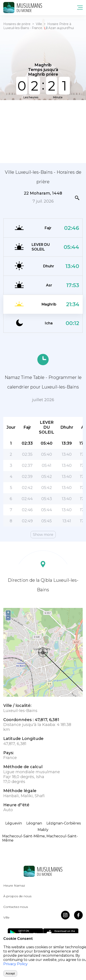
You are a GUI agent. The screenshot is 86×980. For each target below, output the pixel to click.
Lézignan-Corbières (64, 823)
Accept (10, 973)
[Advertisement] (43, 131)
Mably (43, 830)
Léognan (34, 823)
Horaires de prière (17, 24)
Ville (39, 24)
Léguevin (14, 823)
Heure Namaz (14, 885)
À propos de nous (17, 896)
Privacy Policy (15, 964)
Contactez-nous (16, 907)
